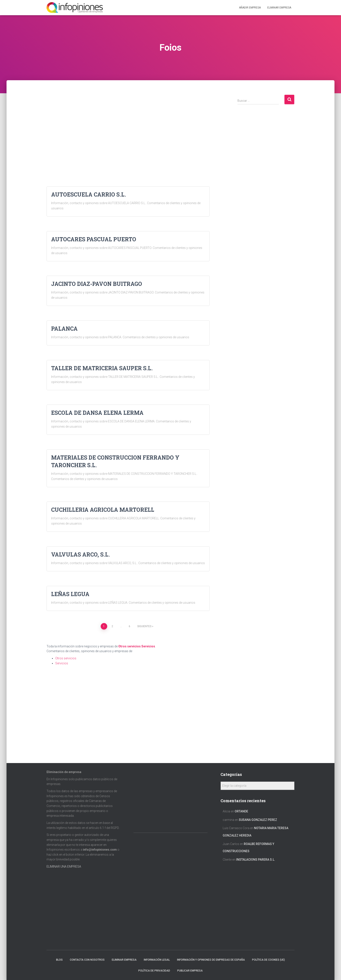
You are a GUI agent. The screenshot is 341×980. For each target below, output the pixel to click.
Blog (59, 960)
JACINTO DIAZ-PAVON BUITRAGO (97, 284)
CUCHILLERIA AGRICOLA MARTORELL (103, 510)
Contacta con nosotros (87, 960)
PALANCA (64, 329)
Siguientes (144, 626)
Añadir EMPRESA (250, 8)
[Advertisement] (128, 125)
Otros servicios (130, 646)
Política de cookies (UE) (268, 960)
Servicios (148, 646)
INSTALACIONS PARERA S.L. (256, 860)
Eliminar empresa (124, 960)
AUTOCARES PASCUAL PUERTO (94, 239)
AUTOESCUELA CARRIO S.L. (89, 194)
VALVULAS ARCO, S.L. (80, 554)
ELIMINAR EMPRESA (279, 8)
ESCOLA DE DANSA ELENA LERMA (97, 413)
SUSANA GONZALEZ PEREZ (258, 820)
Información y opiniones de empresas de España (211, 960)
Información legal (157, 960)
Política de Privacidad (154, 971)
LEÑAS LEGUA (70, 594)
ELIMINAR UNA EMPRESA (64, 867)
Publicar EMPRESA (190, 971)
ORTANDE (241, 811)
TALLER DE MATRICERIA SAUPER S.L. (102, 368)
